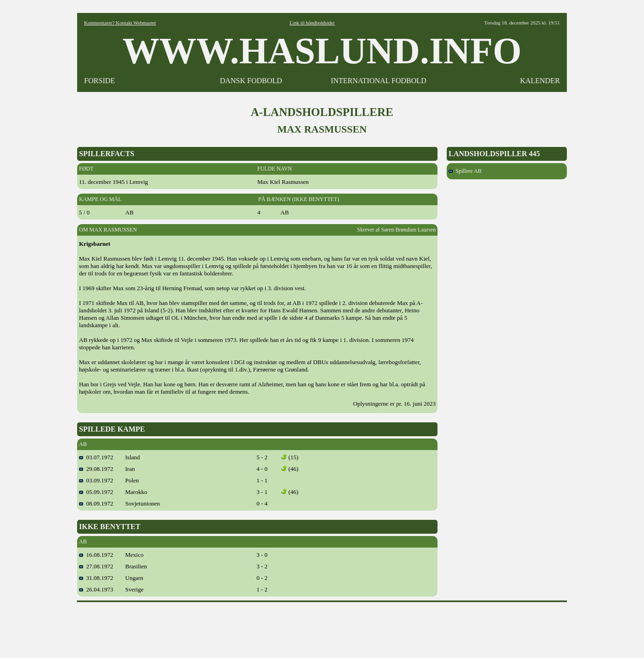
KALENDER (540, 81)
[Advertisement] (322, 627)
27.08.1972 (96, 566)
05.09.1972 (96, 492)
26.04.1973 (96, 589)
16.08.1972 (96, 555)
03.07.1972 (96, 457)
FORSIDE (100, 81)
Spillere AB (465, 171)
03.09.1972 (96, 480)
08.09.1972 (96, 503)
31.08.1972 (96, 578)
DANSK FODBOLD (251, 81)
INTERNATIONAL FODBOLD (379, 81)
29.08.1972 (96, 469)
